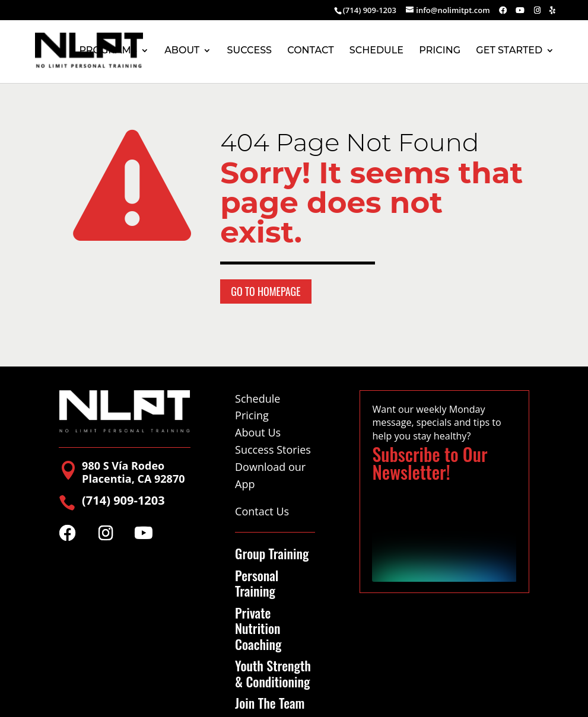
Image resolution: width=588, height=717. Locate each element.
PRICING (440, 51)
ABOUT (182, 51)
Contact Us (262, 511)
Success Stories (273, 450)
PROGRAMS (108, 51)
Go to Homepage (266, 291)
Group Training (272, 553)
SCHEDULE (376, 51)
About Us (258, 432)
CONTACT (310, 51)
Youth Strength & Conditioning (273, 673)
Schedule (258, 399)
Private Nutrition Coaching (258, 628)
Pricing (252, 415)
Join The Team (270, 703)
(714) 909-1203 (370, 10)
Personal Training (257, 583)
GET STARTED (509, 51)
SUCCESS (249, 51)
